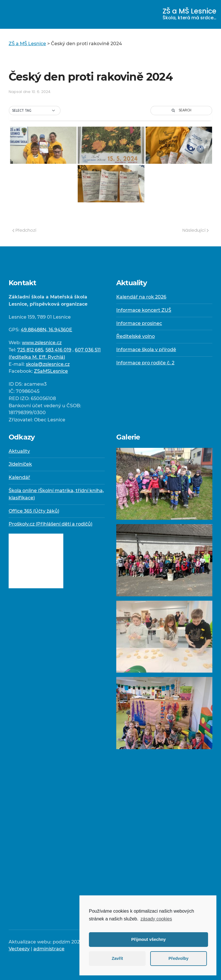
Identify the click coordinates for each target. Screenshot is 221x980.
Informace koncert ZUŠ (144, 310)
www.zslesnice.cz (42, 343)
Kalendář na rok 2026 (141, 297)
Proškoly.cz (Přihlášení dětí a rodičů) (51, 524)
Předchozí (24, 230)
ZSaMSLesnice (51, 371)
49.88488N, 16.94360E (46, 330)
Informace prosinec (139, 323)
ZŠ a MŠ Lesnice (189, 14)
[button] (35, 111)
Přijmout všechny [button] (148, 939)
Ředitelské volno (136, 336)
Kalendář (19, 477)
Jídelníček (20, 464)
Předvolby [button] (178, 958)
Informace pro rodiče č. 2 (145, 363)
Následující (196, 230)
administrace (49, 949)
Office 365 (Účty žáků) (34, 511)
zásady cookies (156, 919)
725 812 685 (30, 350)
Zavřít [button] (117, 958)
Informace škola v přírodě (146, 350)
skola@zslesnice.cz (48, 364)
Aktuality (19, 451)
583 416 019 (58, 350)
